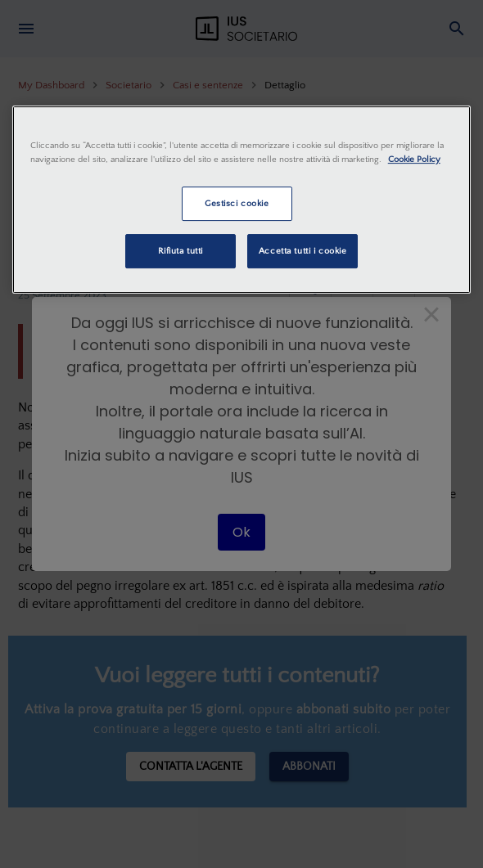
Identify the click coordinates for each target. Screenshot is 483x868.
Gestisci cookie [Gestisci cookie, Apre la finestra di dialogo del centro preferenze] (237, 203)
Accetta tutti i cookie (303, 251)
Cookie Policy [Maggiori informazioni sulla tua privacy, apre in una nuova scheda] (414, 159)
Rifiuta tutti (181, 251)
